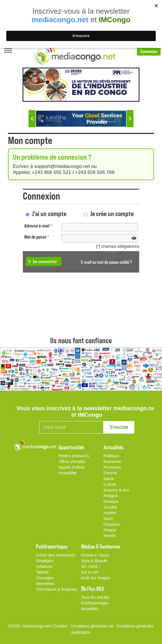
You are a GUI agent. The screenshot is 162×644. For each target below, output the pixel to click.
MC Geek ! (91, 566)
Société (110, 507)
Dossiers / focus (95, 555)
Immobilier (68, 473)
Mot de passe (37, 237)
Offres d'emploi (72, 462)
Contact (61, 626)
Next (130, 119)
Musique (111, 501)
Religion (111, 496)
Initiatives (44, 566)
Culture (110, 484)
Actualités (90, 609)
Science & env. (117, 490)
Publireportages (95, 603)
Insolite (110, 513)
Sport (108, 519)
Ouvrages (45, 578)
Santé (109, 479)
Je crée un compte (112, 213)
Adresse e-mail (39, 226)
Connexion (149, 51)
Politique (111, 456)
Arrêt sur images (96, 578)
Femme (110, 473)
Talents (42, 572)
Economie (112, 462)
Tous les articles (95, 597)
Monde (110, 536)
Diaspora (112, 524)
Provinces (112, 467)
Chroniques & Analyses (57, 589)
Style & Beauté (94, 561)
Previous (32, 119)
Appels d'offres (72, 467)
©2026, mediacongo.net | (31, 626)
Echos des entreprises (56, 555)
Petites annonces (74, 456)
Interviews (45, 584)
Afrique (110, 530)
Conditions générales (135, 626)
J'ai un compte (49, 213)
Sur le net (90, 572)
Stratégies (45, 561)
